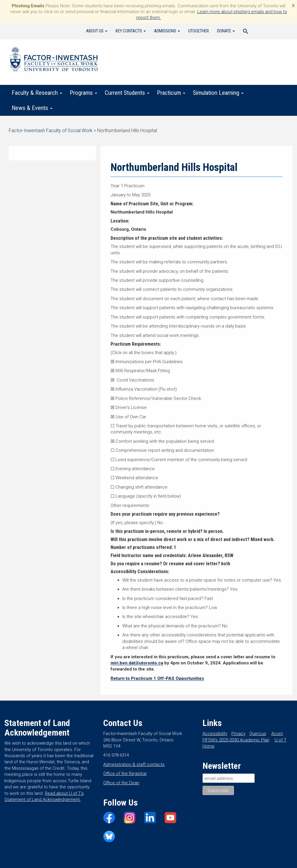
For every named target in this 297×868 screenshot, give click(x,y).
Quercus (258, 734)
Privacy (238, 734)
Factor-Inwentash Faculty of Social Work (54, 60)
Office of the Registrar (125, 773)
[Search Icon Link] (246, 32)
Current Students (127, 93)
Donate (226, 31)
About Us (97, 31)
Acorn (277, 734)
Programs (83, 93)
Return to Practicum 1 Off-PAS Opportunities (157, 678)
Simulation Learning (218, 93)
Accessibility (215, 734)
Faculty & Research (37, 93)
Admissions (167, 31)
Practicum (171, 93)
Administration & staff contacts (134, 764)
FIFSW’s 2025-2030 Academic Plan (236, 740)
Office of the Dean (121, 783)
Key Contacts (131, 31)
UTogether (199, 31)
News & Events (32, 108)
